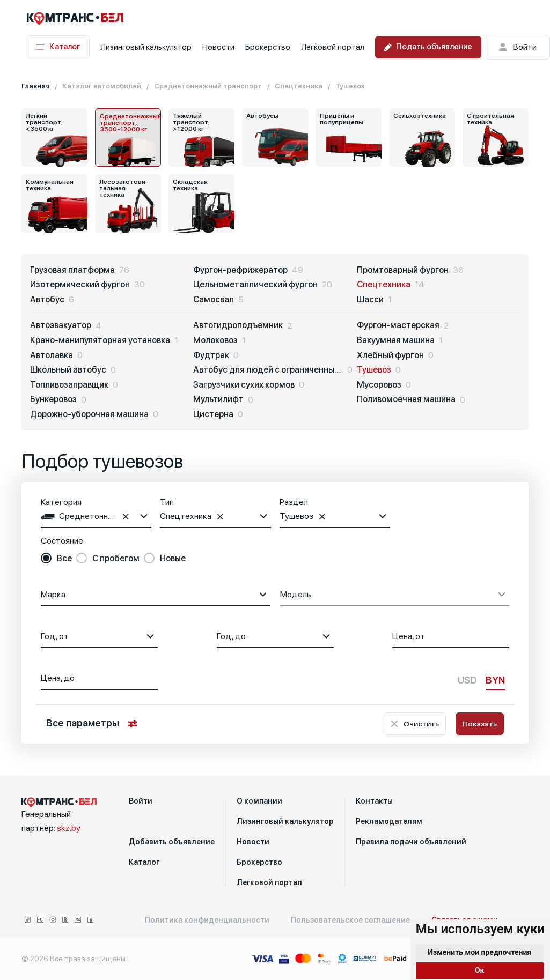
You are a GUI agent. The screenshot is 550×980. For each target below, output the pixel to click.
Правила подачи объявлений (411, 842)
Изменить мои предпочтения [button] (479, 952)
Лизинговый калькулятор (146, 47)
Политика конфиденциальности (207, 920)
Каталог (58, 47)
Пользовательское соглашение (350, 920)
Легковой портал (333, 47)
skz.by (69, 828)
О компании (259, 801)
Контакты (374, 801)
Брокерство (268, 47)
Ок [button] (480, 970)
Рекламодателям (389, 821)
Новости (218, 47)
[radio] (56, 559)
